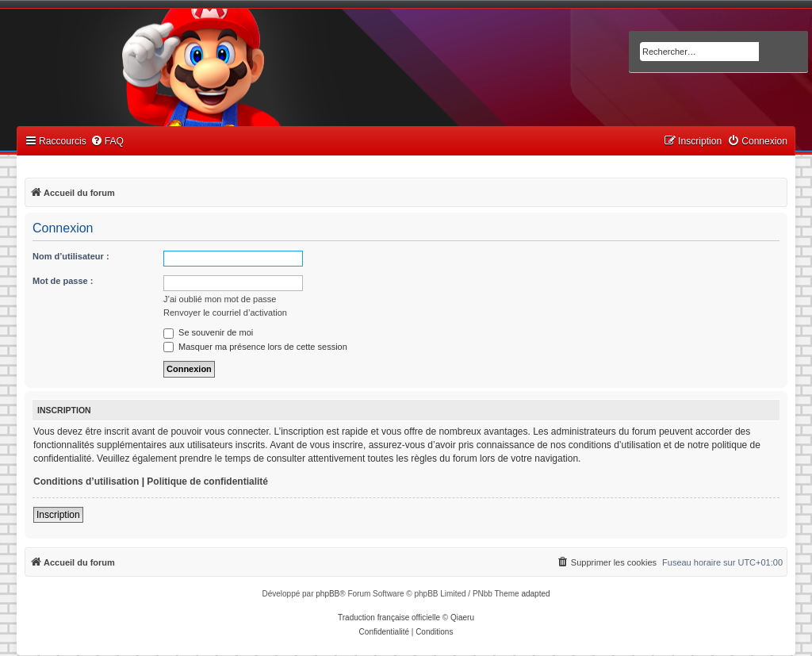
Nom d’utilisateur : (71, 256)
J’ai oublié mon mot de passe (220, 299)
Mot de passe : (63, 281)
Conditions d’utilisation (86, 481)
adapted (535, 594)
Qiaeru (462, 618)
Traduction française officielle (389, 618)
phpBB (327, 594)
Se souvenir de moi (208, 332)
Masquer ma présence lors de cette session (255, 347)
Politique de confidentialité (207, 481)
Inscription (58, 515)
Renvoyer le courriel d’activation (225, 313)
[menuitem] (107, 142)
